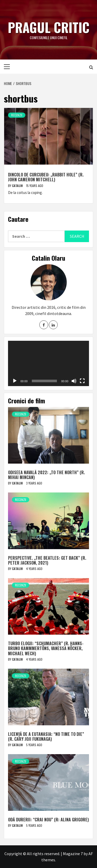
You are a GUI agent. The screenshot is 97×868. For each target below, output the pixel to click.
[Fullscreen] (82, 381)
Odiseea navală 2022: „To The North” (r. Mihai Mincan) (46, 475)
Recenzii (17, 115)
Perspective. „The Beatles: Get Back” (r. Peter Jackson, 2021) (47, 560)
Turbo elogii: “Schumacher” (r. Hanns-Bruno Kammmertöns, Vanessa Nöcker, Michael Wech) (46, 648)
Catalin (18, 186)
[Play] (15, 381)
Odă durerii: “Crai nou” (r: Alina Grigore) (48, 820)
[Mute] (74, 381)
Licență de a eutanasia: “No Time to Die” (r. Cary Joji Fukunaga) (46, 737)
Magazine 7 (73, 854)
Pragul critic (49, 27)
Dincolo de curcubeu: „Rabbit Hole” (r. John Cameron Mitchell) (46, 177)
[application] (48, 363)
